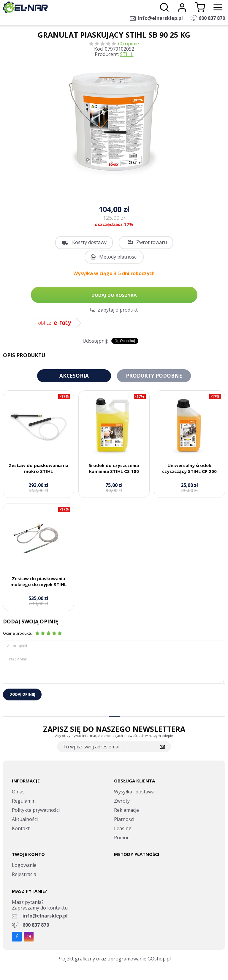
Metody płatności (118, 257)
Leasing (123, 828)
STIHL (127, 54)
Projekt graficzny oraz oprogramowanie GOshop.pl (114, 959)
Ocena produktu (18, 633)
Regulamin (24, 801)
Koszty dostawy (89, 242)
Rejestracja (24, 874)
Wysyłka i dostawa (134, 792)
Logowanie (24, 865)
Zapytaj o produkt (118, 310)
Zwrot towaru (152, 242)
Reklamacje (126, 810)
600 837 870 (212, 18)
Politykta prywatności (36, 810)
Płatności (124, 819)
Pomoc (122, 838)
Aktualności (25, 819)
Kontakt (21, 828)
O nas (18, 792)
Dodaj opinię (22, 694)
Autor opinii (17, 646)
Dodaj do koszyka (114, 295)
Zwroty (122, 801)
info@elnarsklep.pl (160, 18)
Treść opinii (17, 659)
